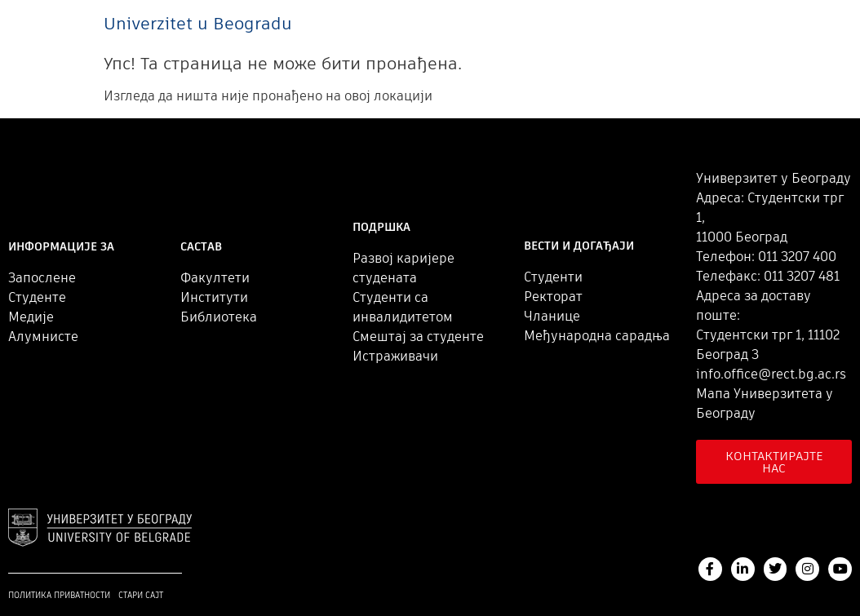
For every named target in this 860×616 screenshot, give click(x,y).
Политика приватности (59, 595)
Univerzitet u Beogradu (198, 23)
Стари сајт (141, 595)
